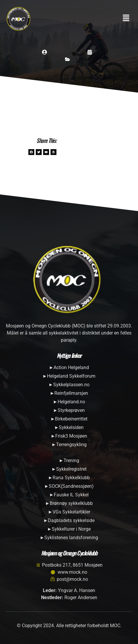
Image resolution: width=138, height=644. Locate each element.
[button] (126, 19)
